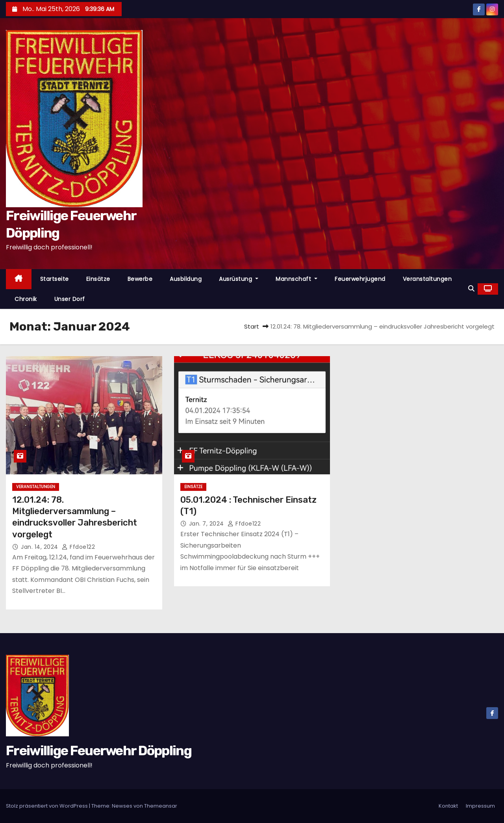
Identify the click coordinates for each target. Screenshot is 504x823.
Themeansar (161, 806)
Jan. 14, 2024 (40, 547)
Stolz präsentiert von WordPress (47, 806)
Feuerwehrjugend (360, 279)
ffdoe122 (78, 547)
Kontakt (448, 806)
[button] (471, 289)
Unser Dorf (70, 299)
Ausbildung (186, 279)
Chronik (26, 299)
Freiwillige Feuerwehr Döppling (99, 751)
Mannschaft (296, 279)
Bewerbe (140, 279)
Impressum (480, 806)
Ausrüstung (239, 279)
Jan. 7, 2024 (208, 524)
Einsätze (98, 279)
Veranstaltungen (427, 279)
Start (252, 326)
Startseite (55, 279)
